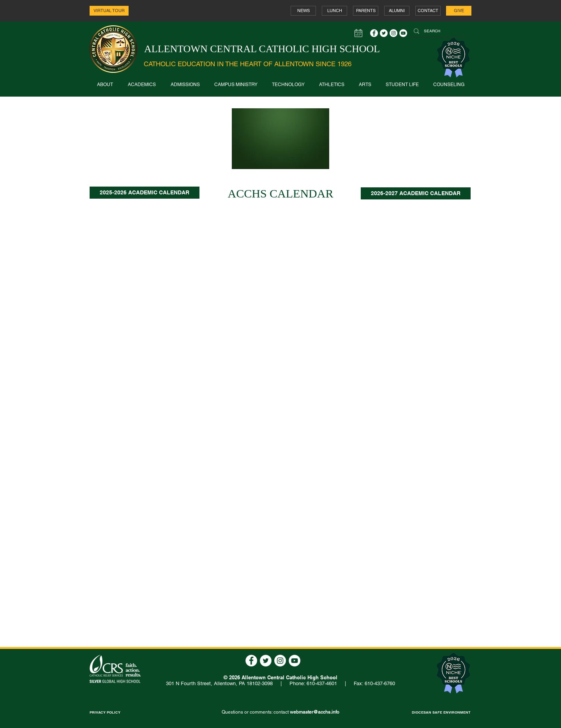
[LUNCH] (334, 11)
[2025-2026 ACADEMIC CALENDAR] (145, 193)
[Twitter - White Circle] (384, 33)
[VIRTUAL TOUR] (109, 11)
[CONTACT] (428, 11)
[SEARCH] (437, 31)
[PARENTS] (366, 11)
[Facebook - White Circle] (374, 33)
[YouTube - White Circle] (403, 33)
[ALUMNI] (397, 11)
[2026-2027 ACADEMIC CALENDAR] (416, 193)
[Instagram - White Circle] (393, 33)
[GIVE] (459, 11)
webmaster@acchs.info (315, 712)
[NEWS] (303, 11)
